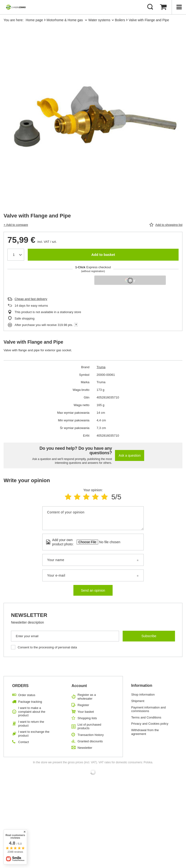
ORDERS (20, 686)
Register (83, 705)
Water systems (99, 20)
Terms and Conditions (146, 717)
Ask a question (130, 455)
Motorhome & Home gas (65, 20)
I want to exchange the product (34, 734)
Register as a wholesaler (87, 697)
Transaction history (90, 735)
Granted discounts (90, 741)
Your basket (86, 712)
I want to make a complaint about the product (32, 712)
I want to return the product (31, 724)
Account (79, 686)
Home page (34, 20)
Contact (24, 742)
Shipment (138, 701)
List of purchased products (89, 726)
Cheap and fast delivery (31, 299)
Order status (27, 695)
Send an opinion (93, 590)
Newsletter (29, 615)
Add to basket (103, 255)
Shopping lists (87, 718)
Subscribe (149, 636)
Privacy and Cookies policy (150, 724)
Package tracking (30, 702)
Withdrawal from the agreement (145, 732)
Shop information (143, 695)
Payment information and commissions (149, 709)
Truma (101, 367)
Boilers (120, 20)
